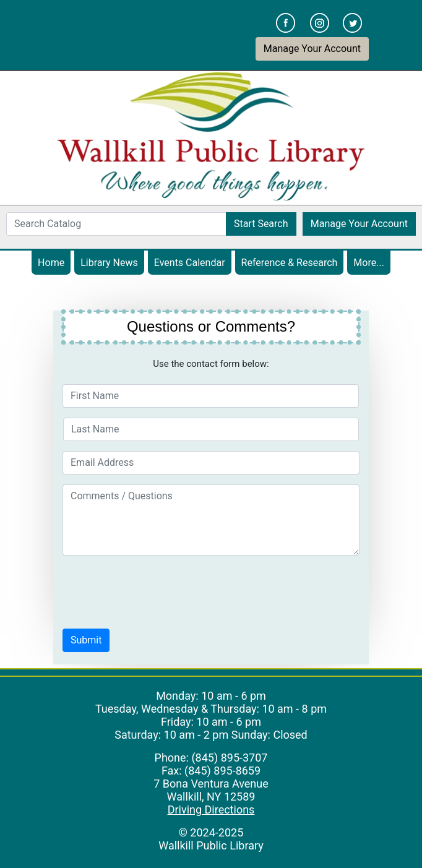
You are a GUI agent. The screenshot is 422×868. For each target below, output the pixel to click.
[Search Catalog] (116, 224)
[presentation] (157, 590)
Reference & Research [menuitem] (290, 263)
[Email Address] (211, 463)
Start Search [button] (261, 224)
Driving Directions (211, 810)
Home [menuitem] (51, 263)
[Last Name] (211, 429)
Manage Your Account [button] (312, 49)
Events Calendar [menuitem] (193, 262)
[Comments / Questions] (211, 520)
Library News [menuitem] (109, 263)
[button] (86, 640)
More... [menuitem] (369, 263)
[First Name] (211, 396)
